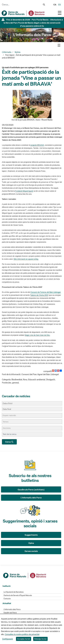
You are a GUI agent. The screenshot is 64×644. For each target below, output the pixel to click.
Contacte (7, 599)
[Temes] (7, 422)
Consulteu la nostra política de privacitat (22, 634)
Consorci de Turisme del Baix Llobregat (46, 292)
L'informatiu (7, 52)
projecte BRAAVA (37, 145)
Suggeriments (31, 535)
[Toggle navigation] (60, 13)
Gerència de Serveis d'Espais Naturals (18, 595)
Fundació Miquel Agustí (24, 191)
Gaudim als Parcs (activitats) (31, 490)
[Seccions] (8, 428)
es (60, 5)
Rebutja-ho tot (40, 639)
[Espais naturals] (11, 415)
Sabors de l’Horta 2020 (39, 295)
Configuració (7, 639)
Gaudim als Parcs (10, 613)
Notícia (18, 52)
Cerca (9, 442)
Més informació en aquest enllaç (26, 259)
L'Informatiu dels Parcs (31, 498)
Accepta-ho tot (24, 639)
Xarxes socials (31, 551)
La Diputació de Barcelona (14, 592)
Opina (31, 543)
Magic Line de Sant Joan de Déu (37, 335)
